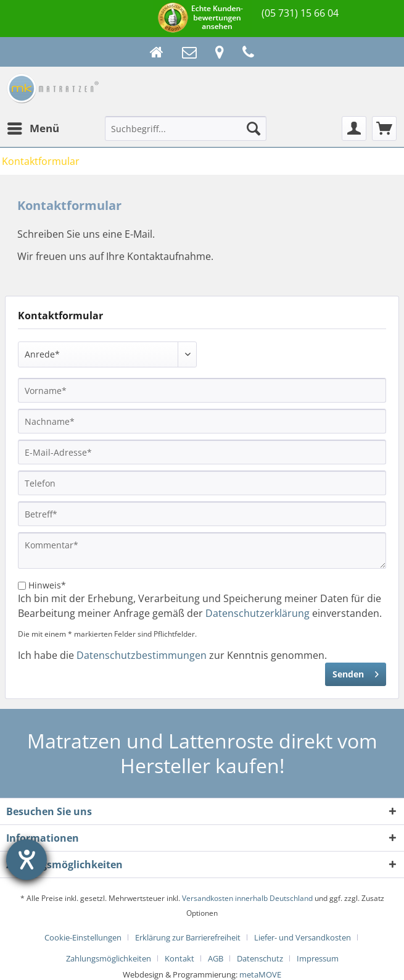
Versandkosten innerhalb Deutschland (247, 898)
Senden (356, 672)
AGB (216, 958)
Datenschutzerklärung (258, 613)
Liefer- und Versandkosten (303, 937)
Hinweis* (47, 585)
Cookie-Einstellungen (83, 937)
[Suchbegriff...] (186, 128)
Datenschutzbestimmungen (142, 655)
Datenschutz (260, 958)
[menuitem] (33, 128)
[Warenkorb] (384, 128)
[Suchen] (254, 128)
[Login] (354, 128)
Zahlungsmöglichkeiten (109, 958)
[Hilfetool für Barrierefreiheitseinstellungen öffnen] (27, 860)
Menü (33, 127)
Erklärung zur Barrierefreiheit (188, 937)
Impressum (318, 958)
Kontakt (179, 958)
